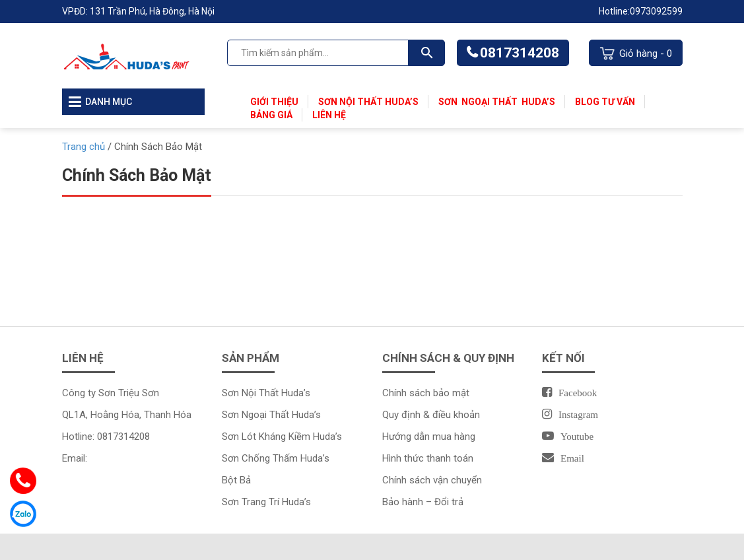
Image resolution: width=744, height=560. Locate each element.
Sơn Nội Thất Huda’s (368, 102)
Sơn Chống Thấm (261, 458)
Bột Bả (236, 480)
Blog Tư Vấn (605, 102)
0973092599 (656, 11)
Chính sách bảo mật (426, 393)
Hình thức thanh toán (428, 458)
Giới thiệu (274, 102)
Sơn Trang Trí (252, 502)
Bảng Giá (271, 115)
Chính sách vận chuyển (432, 480)
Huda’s (538, 102)
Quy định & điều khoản (431, 415)
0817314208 (520, 53)
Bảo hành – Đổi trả (423, 502)
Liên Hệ (329, 115)
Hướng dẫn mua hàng (429, 437)
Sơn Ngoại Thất (480, 102)
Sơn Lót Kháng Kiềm (267, 437)
